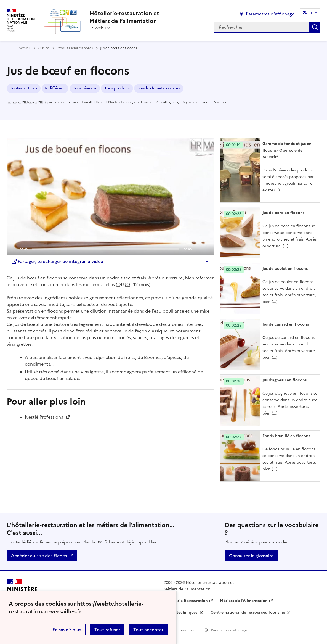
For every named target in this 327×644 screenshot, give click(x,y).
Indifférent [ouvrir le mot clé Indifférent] (55, 88)
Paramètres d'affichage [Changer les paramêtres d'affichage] (270, 14)
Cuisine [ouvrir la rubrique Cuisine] (43, 48)
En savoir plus (67, 630)
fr (311, 13)
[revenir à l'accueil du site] (124, 17)
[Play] (110, 196)
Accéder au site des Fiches (39, 556)
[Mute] (197, 249)
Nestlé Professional (45, 417)
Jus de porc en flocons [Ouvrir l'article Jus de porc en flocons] (283, 213)
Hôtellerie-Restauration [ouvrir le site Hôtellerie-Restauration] (186, 601)
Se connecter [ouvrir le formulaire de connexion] (184, 630)
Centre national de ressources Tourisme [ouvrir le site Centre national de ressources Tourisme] (248, 612)
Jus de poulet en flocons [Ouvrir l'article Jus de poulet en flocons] (285, 269)
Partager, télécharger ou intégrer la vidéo (57, 261)
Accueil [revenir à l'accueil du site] (24, 48)
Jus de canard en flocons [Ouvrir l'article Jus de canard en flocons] (286, 324)
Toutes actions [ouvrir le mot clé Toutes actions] (24, 88)
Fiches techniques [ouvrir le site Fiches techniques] (181, 612)
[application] (110, 196)
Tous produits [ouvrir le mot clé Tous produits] (117, 88)
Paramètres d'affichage (230, 630)
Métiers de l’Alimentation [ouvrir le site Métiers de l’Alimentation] (244, 601)
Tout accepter (148, 630)
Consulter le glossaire (251, 556)
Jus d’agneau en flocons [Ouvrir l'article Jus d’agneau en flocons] (285, 380)
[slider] (106, 249)
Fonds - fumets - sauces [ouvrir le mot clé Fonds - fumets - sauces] (159, 88)
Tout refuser (107, 630)
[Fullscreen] (206, 249)
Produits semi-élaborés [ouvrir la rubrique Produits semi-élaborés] (75, 48)
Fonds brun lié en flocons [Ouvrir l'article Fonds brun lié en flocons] (286, 436)
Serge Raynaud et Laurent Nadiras (199, 102)
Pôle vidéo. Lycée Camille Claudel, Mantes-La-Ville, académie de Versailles (112, 102)
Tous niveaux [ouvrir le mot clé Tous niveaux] (85, 88)
